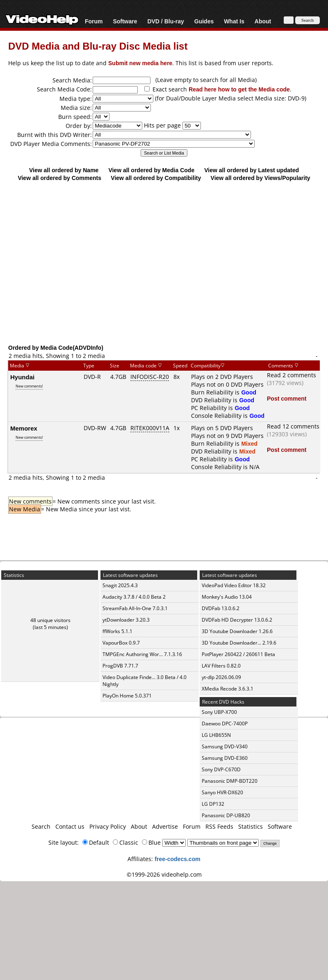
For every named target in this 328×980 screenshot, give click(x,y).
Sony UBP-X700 (219, 712)
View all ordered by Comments (59, 178)
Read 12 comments (293, 426)
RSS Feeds (219, 826)
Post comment (287, 398)
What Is (234, 21)
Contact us (70, 826)
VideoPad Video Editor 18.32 (234, 585)
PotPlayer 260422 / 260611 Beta (238, 654)
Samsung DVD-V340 (225, 746)
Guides (204, 21)
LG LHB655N (216, 735)
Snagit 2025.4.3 (120, 585)
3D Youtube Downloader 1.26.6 (237, 631)
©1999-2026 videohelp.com (164, 874)
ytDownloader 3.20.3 (126, 620)
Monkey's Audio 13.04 (227, 597)
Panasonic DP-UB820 (226, 815)
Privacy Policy (108, 826)
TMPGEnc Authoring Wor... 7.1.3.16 (142, 654)
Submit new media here (140, 63)
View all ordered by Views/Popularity (261, 178)
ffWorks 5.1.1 (117, 631)
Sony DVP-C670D (221, 769)
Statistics (251, 826)
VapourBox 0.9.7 (121, 643)
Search (41, 826)
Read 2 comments (292, 375)
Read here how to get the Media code (239, 89)
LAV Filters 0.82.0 (221, 666)
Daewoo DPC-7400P (225, 724)
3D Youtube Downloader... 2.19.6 (239, 643)
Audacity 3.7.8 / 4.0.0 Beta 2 (134, 597)
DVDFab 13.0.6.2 (221, 608)
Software (125, 21)
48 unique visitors (50, 620)
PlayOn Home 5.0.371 (127, 696)
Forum (94, 21)
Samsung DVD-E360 (225, 758)
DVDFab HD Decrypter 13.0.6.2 (237, 620)
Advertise (165, 826)
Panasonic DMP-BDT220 (230, 781)
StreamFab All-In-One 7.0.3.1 (135, 608)
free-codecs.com (177, 859)
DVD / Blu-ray (165, 21)
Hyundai (22, 377)
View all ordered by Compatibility (156, 178)
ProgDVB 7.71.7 (120, 666)
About (263, 21)
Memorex (24, 428)
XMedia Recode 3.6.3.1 (228, 689)
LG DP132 (213, 804)
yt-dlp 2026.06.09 (221, 677)
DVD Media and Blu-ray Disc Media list (98, 46)
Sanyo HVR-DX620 (222, 792)
